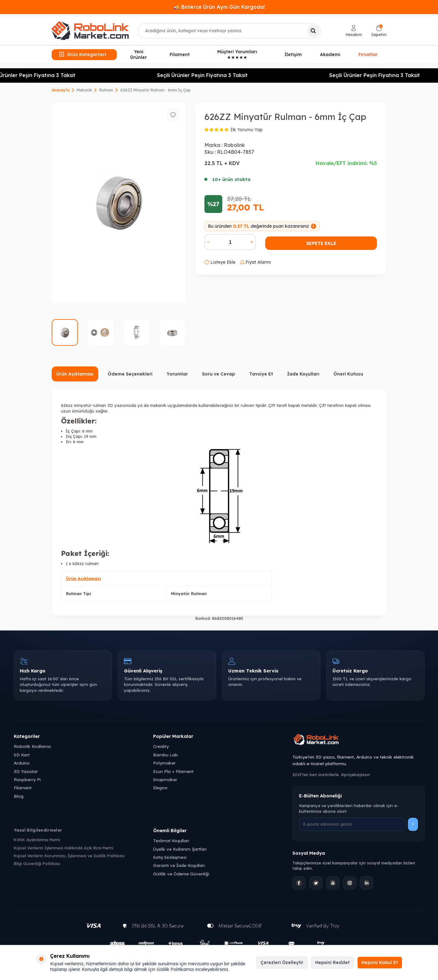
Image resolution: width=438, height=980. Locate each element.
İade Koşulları (303, 374)
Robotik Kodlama (32, 746)
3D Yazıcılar (26, 771)
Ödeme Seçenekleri (130, 374)
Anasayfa (61, 90)
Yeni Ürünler (139, 55)
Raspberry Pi (27, 779)
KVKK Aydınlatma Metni (37, 840)
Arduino (22, 763)
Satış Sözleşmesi (170, 857)
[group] (119, 203)
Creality (161, 746)
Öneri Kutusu (348, 374)
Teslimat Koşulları (171, 840)
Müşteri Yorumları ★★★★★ (237, 55)
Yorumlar (177, 374)
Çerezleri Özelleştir (282, 962)
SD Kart (22, 755)
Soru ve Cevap (219, 374)
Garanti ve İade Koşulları (179, 865)
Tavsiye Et (261, 374)
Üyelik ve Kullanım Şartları (180, 849)
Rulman (106, 90)
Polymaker (164, 763)
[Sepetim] (379, 31)
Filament (180, 54)
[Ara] (313, 31)
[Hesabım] (354, 31)
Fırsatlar (368, 54)
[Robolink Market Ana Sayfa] (358, 740)
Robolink (234, 145)
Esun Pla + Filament (173, 771)
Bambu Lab (165, 755)
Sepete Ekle (321, 243)
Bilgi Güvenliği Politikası (37, 863)
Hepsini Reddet (332, 962)
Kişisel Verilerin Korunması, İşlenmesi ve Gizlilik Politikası (69, 856)
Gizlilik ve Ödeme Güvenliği (181, 874)
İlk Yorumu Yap (247, 130)
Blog (19, 796)
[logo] (90, 31)
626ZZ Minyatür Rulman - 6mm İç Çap (155, 90)
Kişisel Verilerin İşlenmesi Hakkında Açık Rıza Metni (64, 848)
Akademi (330, 54)
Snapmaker (165, 779)
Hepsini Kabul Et (380, 962)
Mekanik (84, 90)
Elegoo (160, 788)
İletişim (293, 54)
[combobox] (229, 31)
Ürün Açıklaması (75, 374)
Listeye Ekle (220, 262)
